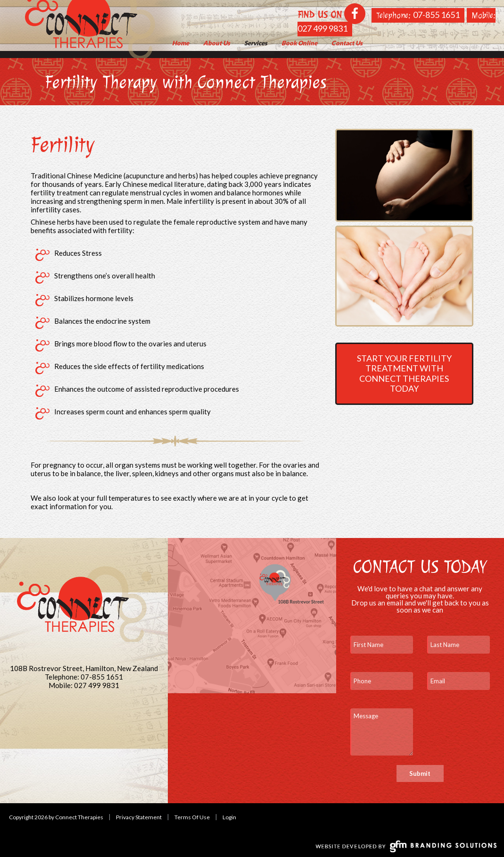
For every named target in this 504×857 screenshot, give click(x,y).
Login (229, 817)
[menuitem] (217, 43)
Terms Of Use (192, 817)
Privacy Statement (139, 817)
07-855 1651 (436, 15)
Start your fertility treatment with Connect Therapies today (404, 374)
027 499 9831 (322, 28)
